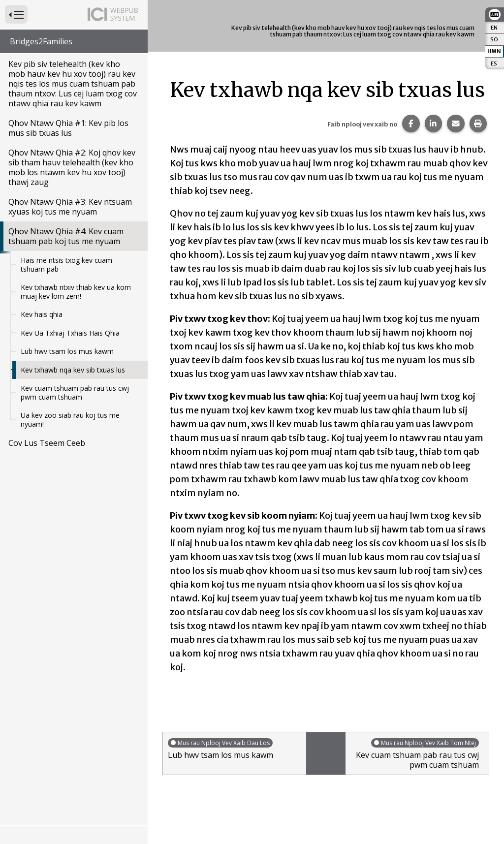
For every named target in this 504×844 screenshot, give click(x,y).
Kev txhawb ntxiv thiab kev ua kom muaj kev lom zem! (76, 292)
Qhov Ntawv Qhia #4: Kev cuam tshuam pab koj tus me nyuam (66, 236)
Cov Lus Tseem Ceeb (47, 443)
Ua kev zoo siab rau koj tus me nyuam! (70, 420)
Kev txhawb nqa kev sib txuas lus (73, 370)
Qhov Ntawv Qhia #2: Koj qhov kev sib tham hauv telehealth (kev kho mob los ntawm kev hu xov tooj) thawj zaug (72, 167)
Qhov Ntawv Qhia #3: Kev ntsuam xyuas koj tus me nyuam (70, 207)
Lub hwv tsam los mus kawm (67, 351)
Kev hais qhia (42, 314)
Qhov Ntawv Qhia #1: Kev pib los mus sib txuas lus (68, 128)
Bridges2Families (41, 41)
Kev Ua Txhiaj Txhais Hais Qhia (70, 333)
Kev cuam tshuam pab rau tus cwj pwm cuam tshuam (75, 392)
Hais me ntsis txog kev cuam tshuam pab (66, 265)
